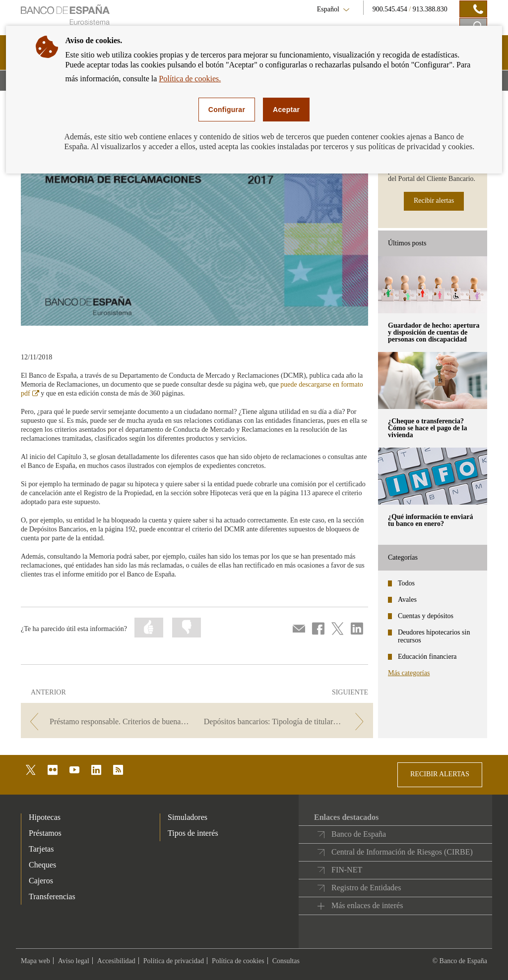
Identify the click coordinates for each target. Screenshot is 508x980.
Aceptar (286, 110)
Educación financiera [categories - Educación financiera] (427, 657)
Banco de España (359, 834)
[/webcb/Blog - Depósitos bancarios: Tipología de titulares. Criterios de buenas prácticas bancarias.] (286, 721)
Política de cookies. (190, 79)
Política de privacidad (174, 961)
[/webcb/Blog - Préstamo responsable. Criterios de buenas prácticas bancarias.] (108, 721)
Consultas (286, 961)
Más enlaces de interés (367, 905)
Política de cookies (238, 961)
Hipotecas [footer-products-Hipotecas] (45, 817)
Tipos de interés (193, 833)
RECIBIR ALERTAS (440, 774)
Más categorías (409, 673)
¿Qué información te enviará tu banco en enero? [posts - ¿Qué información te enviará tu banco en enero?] (430, 520)
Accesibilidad (116, 961)
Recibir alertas (434, 201)
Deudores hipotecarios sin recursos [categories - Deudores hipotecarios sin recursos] (434, 636)
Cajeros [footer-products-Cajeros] (41, 881)
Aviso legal (74, 961)
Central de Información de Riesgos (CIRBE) (402, 852)
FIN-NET (347, 870)
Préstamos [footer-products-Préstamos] (45, 833)
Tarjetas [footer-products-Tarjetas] (41, 849)
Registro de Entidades (366, 888)
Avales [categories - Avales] (407, 600)
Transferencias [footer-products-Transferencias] (52, 896)
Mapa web (35, 961)
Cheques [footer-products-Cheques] (42, 865)
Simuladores (188, 817)
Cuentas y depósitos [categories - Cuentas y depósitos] (426, 616)
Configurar (227, 110)
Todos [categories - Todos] (406, 583)
